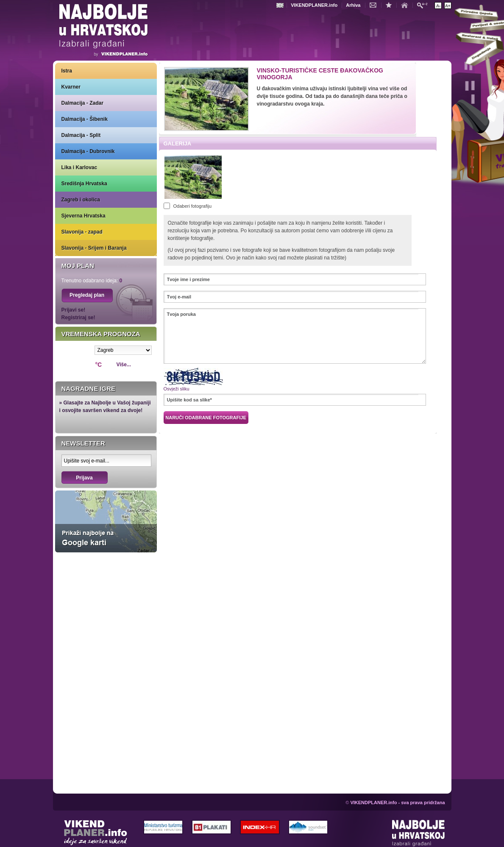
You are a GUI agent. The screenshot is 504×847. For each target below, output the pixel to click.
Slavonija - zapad (82, 232)
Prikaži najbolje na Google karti (106, 521)
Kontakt (375, 5)
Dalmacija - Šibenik (85, 119)
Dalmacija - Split (81, 135)
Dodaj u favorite (391, 5)
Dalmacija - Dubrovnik (88, 151)
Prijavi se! (74, 310)
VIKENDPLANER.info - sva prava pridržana (397, 802)
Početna (407, 5)
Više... (124, 365)
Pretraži (424, 5)
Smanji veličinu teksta (438, 6)
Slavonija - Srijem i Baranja (94, 248)
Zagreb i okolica (81, 200)
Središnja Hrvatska (84, 184)
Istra (67, 71)
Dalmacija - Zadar (82, 103)
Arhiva (353, 5)
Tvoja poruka (295, 336)
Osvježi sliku (177, 389)
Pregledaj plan (87, 295)
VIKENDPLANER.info (314, 5)
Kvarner (71, 87)
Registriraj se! (78, 318)
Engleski (281, 5)
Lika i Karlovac (79, 167)
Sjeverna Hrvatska (84, 216)
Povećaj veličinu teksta (448, 6)
